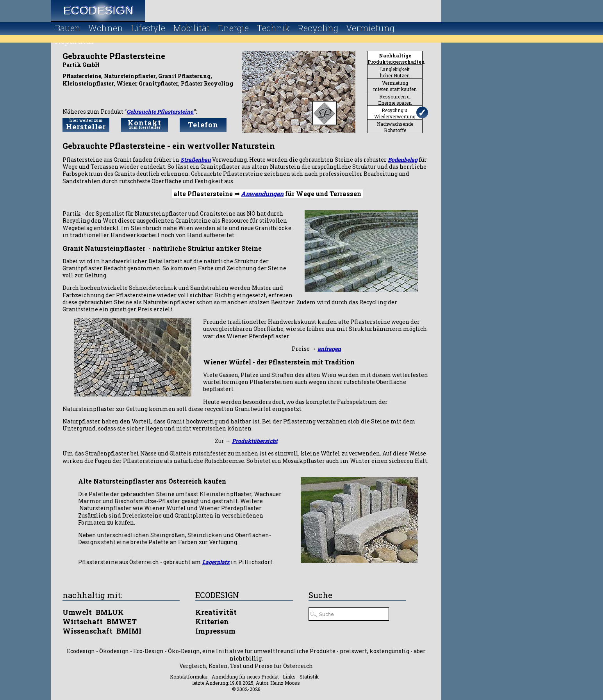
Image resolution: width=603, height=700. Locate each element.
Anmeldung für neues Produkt (245, 677)
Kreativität (216, 612)
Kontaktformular (189, 677)
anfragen (329, 349)
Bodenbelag (403, 160)
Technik (273, 28)
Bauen (68, 28)
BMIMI (129, 631)
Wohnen (106, 28)
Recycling (318, 28)
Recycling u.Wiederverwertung (395, 113)
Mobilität (191, 28)
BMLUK (110, 612)
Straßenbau (196, 160)
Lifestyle (148, 28)
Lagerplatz (216, 562)
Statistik (309, 677)
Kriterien (212, 621)
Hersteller (86, 125)
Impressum (215, 631)
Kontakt (145, 124)
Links (289, 677)
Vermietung (370, 28)
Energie (233, 28)
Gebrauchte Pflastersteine (160, 112)
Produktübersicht (255, 441)
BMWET (122, 621)
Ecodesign (98, 10)
